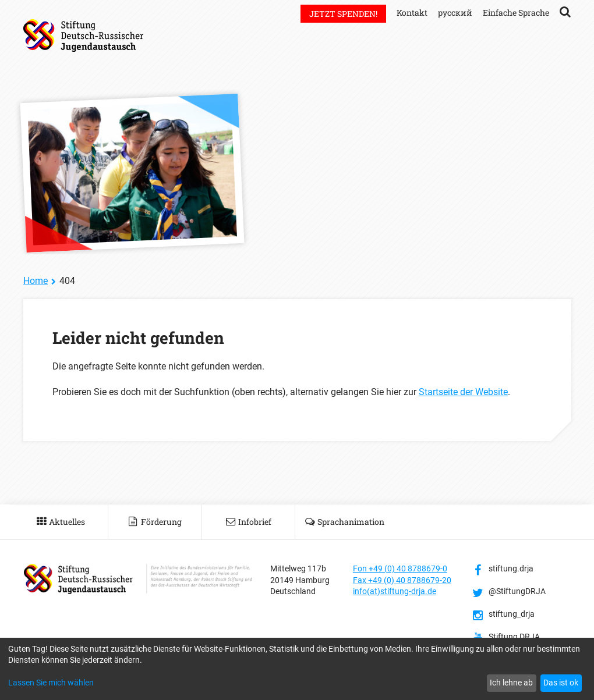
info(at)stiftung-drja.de (395, 591)
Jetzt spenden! (343, 14)
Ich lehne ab (511, 683)
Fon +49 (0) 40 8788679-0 (400, 568)
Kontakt (412, 13)
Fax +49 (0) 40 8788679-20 (402, 580)
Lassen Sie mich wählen (51, 683)
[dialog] (297, 669)
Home (36, 281)
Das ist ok (561, 683)
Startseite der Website (463, 392)
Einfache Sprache (516, 13)
